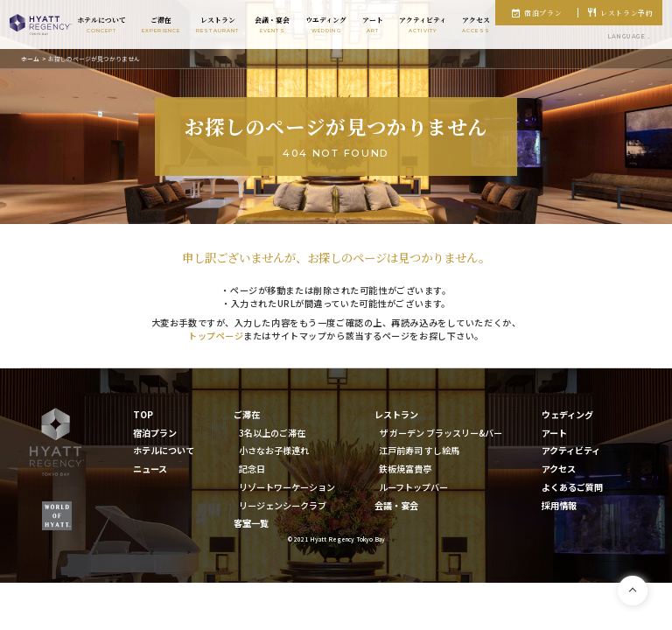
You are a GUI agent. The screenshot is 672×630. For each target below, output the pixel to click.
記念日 (252, 469)
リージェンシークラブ (283, 505)
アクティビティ (571, 450)
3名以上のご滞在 (272, 433)
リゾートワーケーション (287, 487)
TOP (143, 414)
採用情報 (559, 505)
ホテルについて (164, 450)
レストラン (396, 414)
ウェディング (567, 414)
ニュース (150, 469)
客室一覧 (251, 523)
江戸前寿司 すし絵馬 (419, 450)
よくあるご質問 (572, 487)
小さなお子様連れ (274, 450)
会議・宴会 (396, 505)
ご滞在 (247, 414)
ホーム (30, 59)
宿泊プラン (543, 13)
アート (554, 433)
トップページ (216, 336)
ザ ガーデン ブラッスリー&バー (441, 433)
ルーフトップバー (413, 487)
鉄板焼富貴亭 (405, 469)
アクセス (559, 469)
